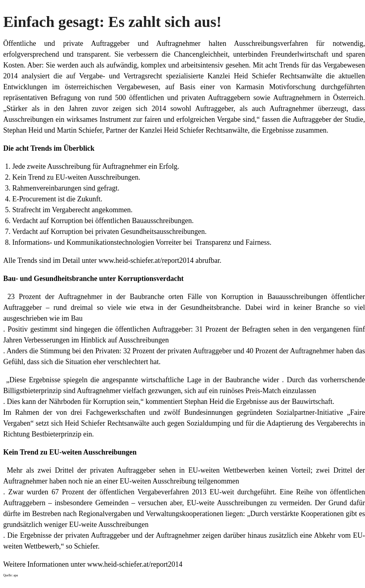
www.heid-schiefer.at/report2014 (146, 260)
